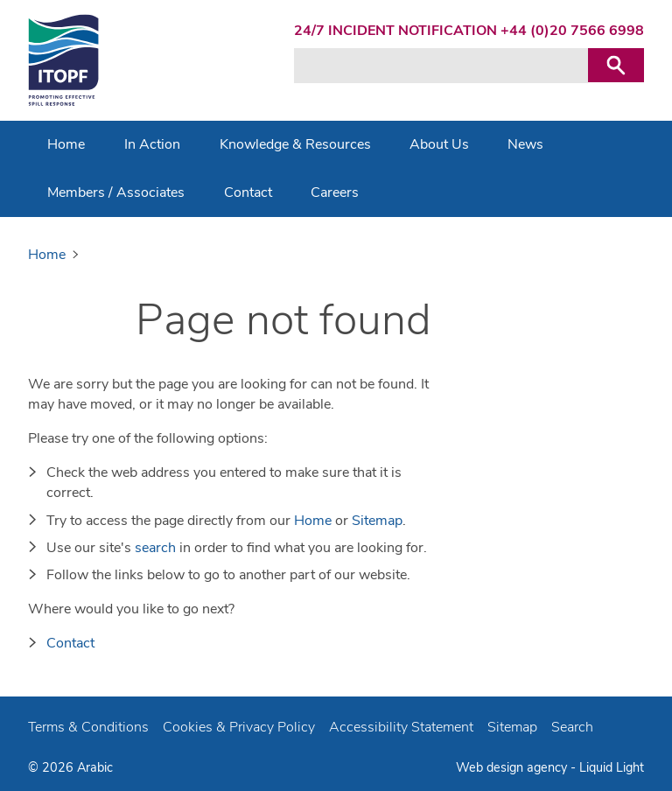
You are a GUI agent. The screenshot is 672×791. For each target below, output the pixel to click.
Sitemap (377, 521)
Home (313, 521)
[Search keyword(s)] (441, 66)
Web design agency (513, 767)
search (155, 548)
